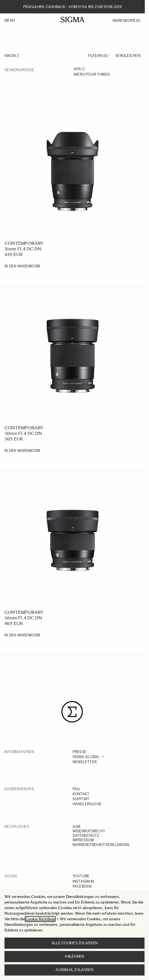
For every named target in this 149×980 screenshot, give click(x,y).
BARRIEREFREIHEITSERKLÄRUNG (101, 845)
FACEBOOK (82, 886)
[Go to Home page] (72, 20)
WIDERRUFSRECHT (89, 831)
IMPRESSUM (83, 840)
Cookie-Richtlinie (40, 919)
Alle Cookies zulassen (74, 943)
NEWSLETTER (85, 762)
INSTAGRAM (83, 881)
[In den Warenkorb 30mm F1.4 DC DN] (22, 451)
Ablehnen (74, 956)
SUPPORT (81, 799)
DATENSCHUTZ (86, 836)
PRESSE (80, 752)
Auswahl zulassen (74, 970)
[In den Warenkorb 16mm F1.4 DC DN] (22, 266)
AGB (76, 827)
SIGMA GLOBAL (86, 757)
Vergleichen (128, 56)
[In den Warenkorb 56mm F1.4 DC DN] (22, 635)
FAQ (76, 789)
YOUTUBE (81, 876)
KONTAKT (81, 794)
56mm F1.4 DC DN (23, 618)
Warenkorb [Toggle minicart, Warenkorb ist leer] (126, 21)
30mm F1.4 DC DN (23, 433)
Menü (10, 21)
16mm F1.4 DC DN (23, 249)
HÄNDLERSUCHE (87, 804)
